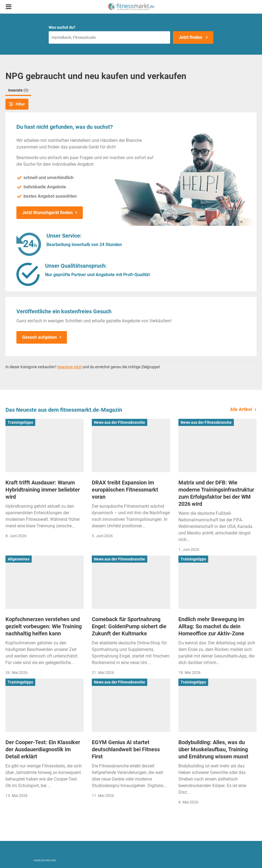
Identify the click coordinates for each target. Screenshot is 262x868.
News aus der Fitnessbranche (120, 422)
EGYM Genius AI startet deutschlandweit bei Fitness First (126, 749)
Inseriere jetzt (70, 367)
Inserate (18, 90)
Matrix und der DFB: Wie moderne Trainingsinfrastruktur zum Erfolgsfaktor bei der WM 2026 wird (216, 493)
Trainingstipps (20, 422)
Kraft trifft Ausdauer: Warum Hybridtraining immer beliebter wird (43, 490)
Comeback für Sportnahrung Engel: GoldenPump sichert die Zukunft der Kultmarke (129, 626)
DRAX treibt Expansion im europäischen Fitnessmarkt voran (125, 490)
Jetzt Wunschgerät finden (47, 213)
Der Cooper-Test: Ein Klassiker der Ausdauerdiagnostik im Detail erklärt (43, 749)
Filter (17, 104)
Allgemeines (19, 559)
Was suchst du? (62, 27)
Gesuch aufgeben (39, 337)
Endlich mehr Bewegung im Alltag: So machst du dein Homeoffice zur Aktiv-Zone (211, 626)
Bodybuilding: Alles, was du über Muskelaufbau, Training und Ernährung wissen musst (213, 749)
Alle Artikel (241, 409)
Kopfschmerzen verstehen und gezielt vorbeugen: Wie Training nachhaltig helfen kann (44, 626)
